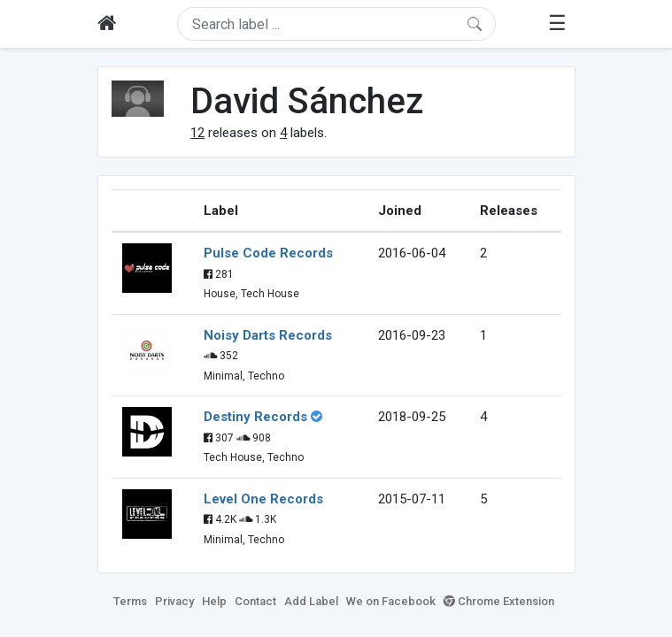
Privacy (174, 601)
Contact (255, 601)
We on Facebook (391, 601)
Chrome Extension (499, 601)
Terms (130, 601)
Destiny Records (255, 417)
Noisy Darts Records (268, 335)
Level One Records (263, 499)
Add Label (311, 601)
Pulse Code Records (268, 253)
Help (214, 601)
